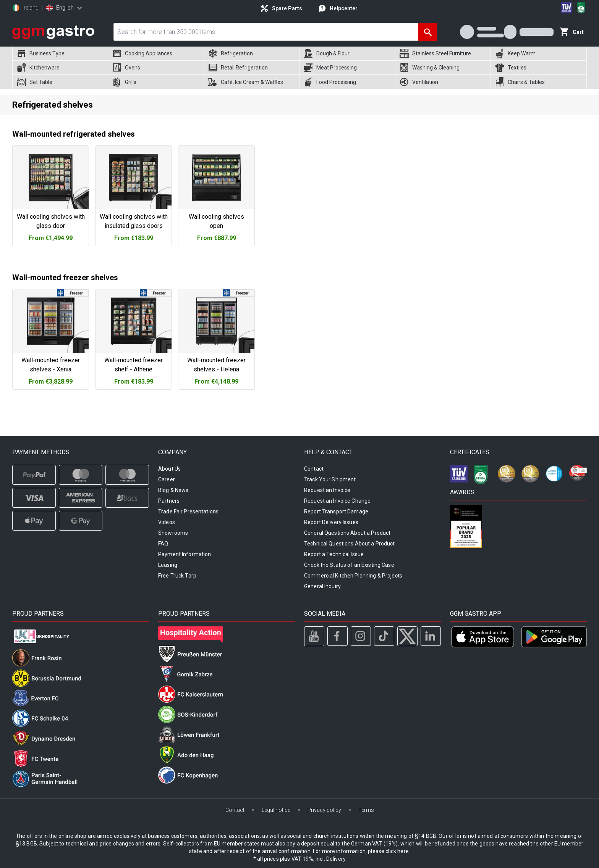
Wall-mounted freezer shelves (65, 278)
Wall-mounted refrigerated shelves (74, 134)
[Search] (428, 32)
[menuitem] (60, 54)
